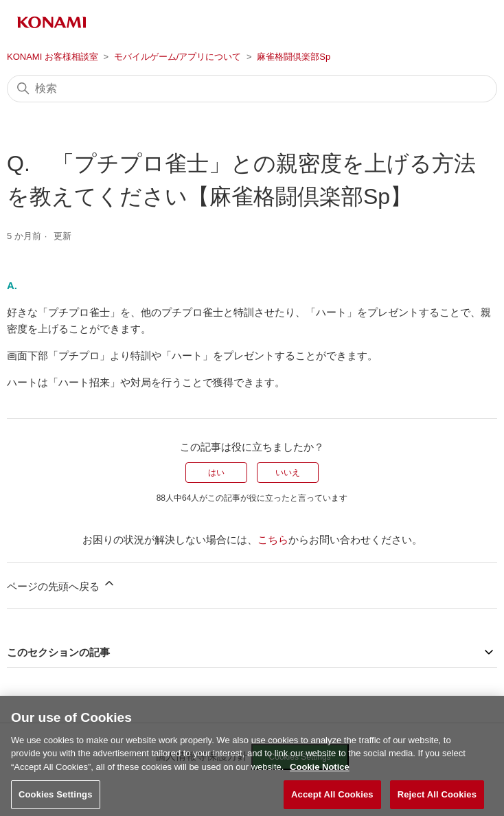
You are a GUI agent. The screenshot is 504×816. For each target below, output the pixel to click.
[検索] (252, 89)
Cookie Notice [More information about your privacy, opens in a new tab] (320, 774)
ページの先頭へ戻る (61, 584)
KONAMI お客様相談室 (53, 57)
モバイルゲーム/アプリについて (178, 57)
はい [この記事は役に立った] (216, 473)
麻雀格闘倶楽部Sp (294, 57)
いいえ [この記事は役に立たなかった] (288, 473)
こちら (273, 540)
